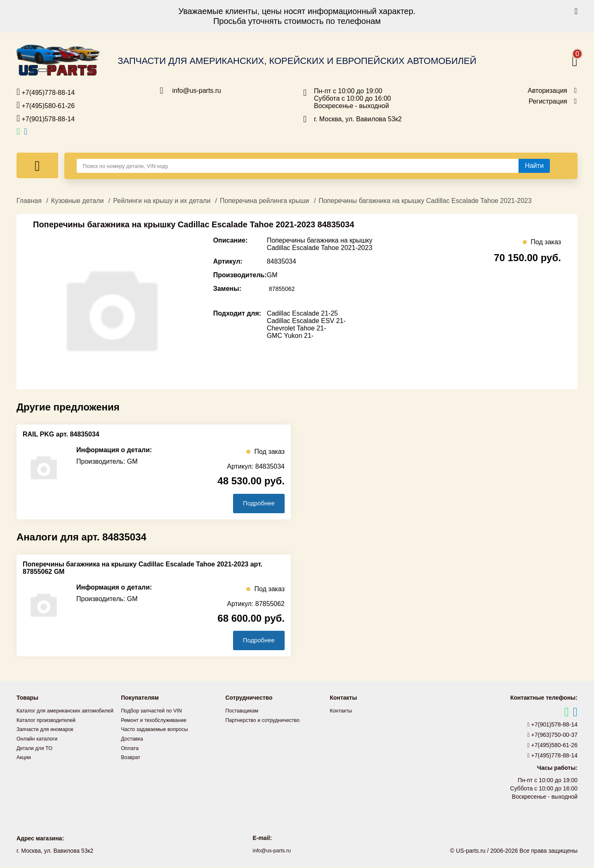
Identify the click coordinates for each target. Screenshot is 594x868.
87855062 (284, 289)
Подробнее (255, 504)
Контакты (342, 712)
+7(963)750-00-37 (553, 736)
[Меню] (37, 165)
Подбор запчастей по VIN (155, 712)
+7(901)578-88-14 (46, 118)
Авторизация (547, 91)
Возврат (132, 757)
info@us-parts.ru (197, 91)
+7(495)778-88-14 (46, 92)
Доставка (133, 739)
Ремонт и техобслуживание (158, 721)
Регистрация (548, 101)
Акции (25, 766)
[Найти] (534, 166)
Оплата (131, 748)
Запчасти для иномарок (48, 739)
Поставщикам (244, 712)
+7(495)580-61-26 (46, 105)
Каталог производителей (49, 730)
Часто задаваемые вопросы (158, 730)
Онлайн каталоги (39, 748)
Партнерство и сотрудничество (267, 721)
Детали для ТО (37, 757)
